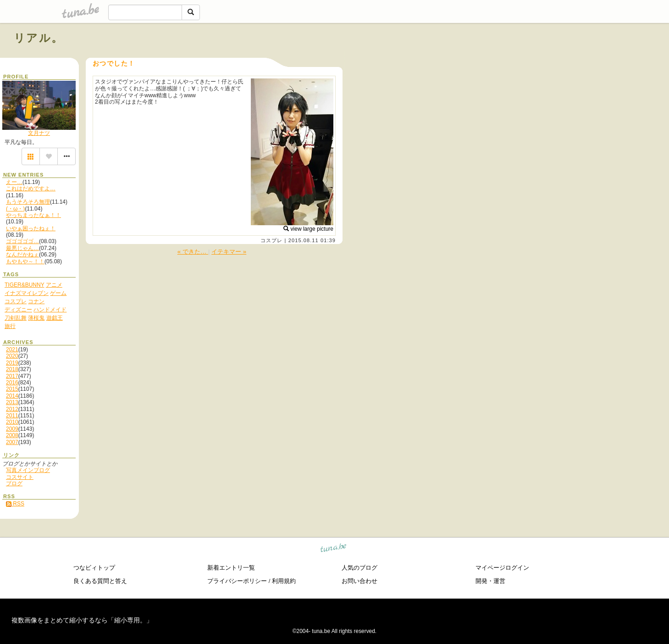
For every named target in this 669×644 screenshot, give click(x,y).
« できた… (193, 252)
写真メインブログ (28, 470)
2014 (12, 396)
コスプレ (271, 240)
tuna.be (334, 549)
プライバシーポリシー (237, 581)
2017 (12, 376)
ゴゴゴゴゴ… (22, 241)
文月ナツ (39, 133)
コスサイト (20, 477)
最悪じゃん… (22, 248)
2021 (12, 350)
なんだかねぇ (22, 255)
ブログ (14, 483)
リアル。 (39, 38)
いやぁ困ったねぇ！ (31, 228)
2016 (12, 383)
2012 (12, 409)
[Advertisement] (551, 59)
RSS (15, 504)
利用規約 (284, 581)
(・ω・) (15, 209)
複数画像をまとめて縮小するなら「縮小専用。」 (82, 620)
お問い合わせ (359, 581)
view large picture (308, 229)
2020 (12, 356)
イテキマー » (229, 252)
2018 (12, 369)
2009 (12, 429)
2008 (12, 435)
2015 (12, 389)
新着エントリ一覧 (231, 568)
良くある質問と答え (100, 581)
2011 (12, 416)
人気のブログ (359, 568)
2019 (12, 363)
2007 (12, 442)
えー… (14, 182)
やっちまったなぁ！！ (33, 215)
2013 (12, 402)
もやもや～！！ (25, 261)
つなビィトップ (94, 568)
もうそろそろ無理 (28, 202)
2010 (12, 422)
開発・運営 (490, 581)
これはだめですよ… (31, 189)
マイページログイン (502, 568)
